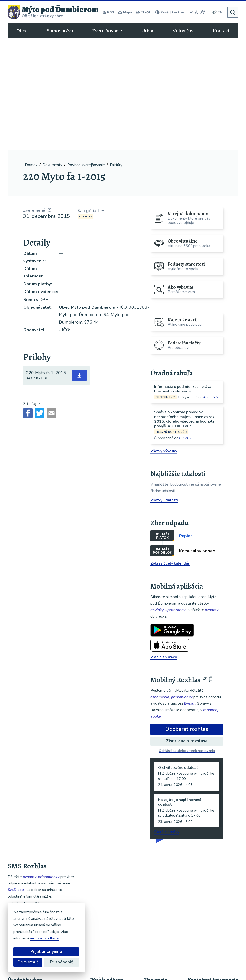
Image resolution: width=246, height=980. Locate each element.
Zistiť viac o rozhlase (187, 629)
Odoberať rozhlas (187, 617)
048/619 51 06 (201, 920)
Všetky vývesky (164, 339)
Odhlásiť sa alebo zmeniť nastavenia (187, 639)
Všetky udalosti (164, 388)
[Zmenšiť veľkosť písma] (191, 12)
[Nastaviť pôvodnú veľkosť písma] (196, 12)
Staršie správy (167, 720)
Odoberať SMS (31, 816)
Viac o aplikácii (164, 545)
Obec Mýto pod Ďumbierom (148, 967)
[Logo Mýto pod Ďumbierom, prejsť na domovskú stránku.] (53, 12)
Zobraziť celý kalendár (170, 451)
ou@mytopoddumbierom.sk (212, 926)
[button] (59, 852)
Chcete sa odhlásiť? (23, 827)
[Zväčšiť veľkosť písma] (203, 12)
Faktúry (86, 104)
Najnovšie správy (37, 854)
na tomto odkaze (44, 938)
